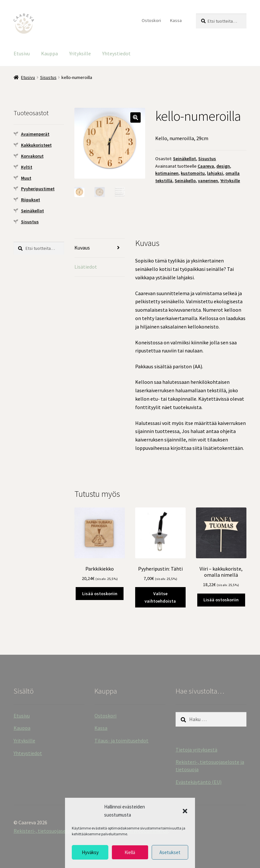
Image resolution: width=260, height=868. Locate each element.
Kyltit (27, 167)
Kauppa (49, 53)
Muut (26, 178)
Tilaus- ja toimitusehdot (121, 740)
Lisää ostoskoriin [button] (100, 594)
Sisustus (48, 77)
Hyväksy (90, 852)
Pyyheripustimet (38, 189)
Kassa (176, 20)
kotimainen (167, 173)
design (223, 166)
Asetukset (170, 852)
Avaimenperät (35, 134)
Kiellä (130, 852)
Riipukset (31, 200)
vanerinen (208, 181)
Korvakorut (32, 156)
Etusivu (22, 53)
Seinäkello (185, 181)
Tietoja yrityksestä (196, 750)
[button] (185, 811)
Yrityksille (80, 53)
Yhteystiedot (116, 53)
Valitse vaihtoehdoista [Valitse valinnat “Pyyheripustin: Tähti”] (160, 597)
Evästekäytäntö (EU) (199, 782)
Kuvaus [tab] (82, 248)
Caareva (206, 166)
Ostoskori (151, 20)
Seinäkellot (184, 159)
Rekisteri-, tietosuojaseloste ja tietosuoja (60, 831)
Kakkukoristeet (36, 145)
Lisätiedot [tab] (86, 267)
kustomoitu (193, 173)
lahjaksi (215, 173)
